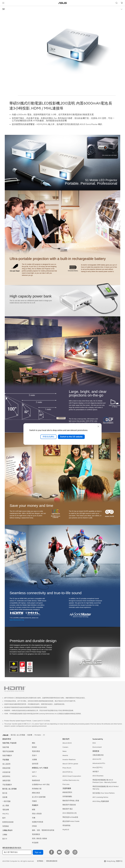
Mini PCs (6, 814)
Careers (65, 747)
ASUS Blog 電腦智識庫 (101, 801)
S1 (4, 9)
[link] (63, 3)
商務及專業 (6, 768)
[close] (98, 426)
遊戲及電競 (6, 781)
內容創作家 (6, 772)
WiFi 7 (34, 772)
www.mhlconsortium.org (17, 620)
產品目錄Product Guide (71, 821)
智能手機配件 (7, 756)
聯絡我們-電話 (68, 809)
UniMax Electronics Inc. (71, 780)
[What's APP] (67, 852)
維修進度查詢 (67, 792)
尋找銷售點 (66, 825)
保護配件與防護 (38, 822)
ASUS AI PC (97, 759)
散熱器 (34, 747)
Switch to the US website (71, 437)
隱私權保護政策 (52, 861)
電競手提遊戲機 (8, 751)
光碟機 (34, 760)
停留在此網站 (48, 437)
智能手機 (6, 747)
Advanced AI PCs (99, 763)
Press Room (67, 768)
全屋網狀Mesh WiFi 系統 (41, 785)
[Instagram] (75, 852)
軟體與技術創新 (8, 822)
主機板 (5, 835)
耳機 (34, 818)
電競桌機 (6, 810)
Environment (97, 747)
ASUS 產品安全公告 (70, 813)
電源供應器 (36, 751)
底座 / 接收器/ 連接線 (39, 839)
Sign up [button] (38, 852)
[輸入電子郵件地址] (17, 852)
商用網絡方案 (37, 789)
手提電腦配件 (7, 785)
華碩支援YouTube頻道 (70, 817)
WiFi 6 (34, 776)
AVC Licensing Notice (100, 797)
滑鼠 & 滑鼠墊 (37, 814)
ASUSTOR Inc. (68, 772)
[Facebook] (52, 852)
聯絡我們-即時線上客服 (71, 801)
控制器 (34, 826)
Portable (38, 735)
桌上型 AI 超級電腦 (39, 797)
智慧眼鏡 (6, 826)
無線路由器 (36, 780)
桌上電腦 (6, 806)
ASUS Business (98, 776)
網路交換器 (36, 793)
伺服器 (34, 801)
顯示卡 (5, 839)
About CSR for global (70, 764)
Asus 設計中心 (98, 768)
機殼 (34, 743)
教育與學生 (6, 776)
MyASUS (66, 830)
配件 (4, 818)
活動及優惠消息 (98, 755)
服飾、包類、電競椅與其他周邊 (43, 830)
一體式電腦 (6, 801)
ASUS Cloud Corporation (72, 776)
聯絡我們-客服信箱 (69, 805)
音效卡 (34, 755)
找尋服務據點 (67, 796)
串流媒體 (35, 843)
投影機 (5, 797)
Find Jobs (66, 784)
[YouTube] (59, 852)
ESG (94, 743)
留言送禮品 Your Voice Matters (104, 793)
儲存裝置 (35, 764)
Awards (65, 755)
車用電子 (96, 772)
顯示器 (5, 793)
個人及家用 (6, 764)
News (65, 751)
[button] (3, 3)
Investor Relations (69, 760)
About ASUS (67, 743)
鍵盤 (34, 810)
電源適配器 (36, 834)
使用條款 (40, 861)
